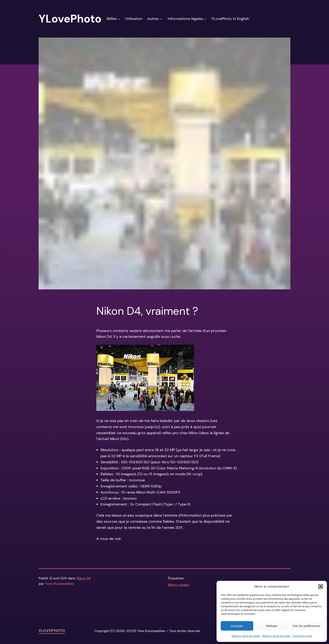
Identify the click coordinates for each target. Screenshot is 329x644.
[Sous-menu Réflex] (119, 19)
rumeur (184, 585)
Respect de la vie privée (246, 636)
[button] (321, 587)
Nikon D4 (84, 578)
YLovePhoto (52, 631)
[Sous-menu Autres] (161, 19)
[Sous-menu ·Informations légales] (205, 19)
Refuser (272, 626)
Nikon (172, 585)
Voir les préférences (306, 626)
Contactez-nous (302, 636)
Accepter (237, 626)
